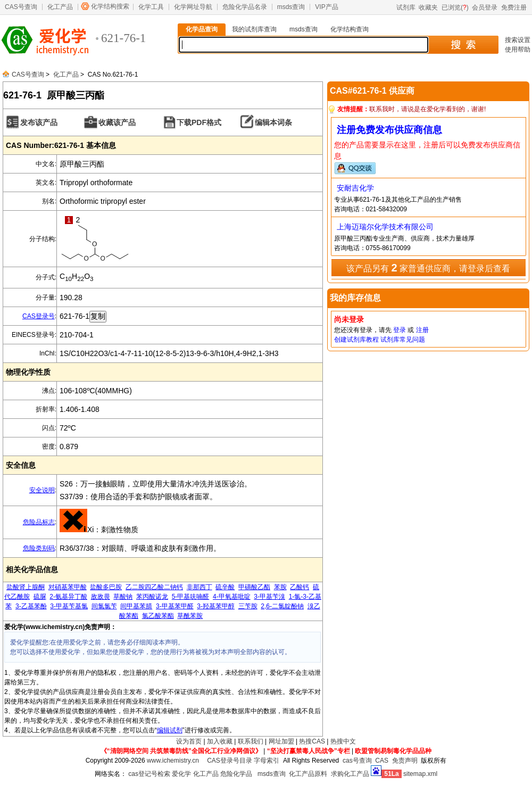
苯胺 (280, 587)
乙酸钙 (300, 587)
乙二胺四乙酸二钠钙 (154, 587)
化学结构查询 (350, 29)
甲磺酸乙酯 (254, 587)
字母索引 (267, 761)
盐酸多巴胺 (106, 587)
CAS (382, 761)
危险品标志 (39, 522)
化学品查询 (202, 29)
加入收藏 (220, 741)
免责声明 (405, 761)
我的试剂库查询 (254, 29)
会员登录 (485, 7)
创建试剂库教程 (356, 340)
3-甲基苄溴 (269, 597)
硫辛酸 (225, 587)
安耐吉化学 (355, 188)
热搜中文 (343, 741)
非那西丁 (199, 587)
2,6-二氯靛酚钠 (282, 606)
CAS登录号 (39, 316)
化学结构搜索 (110, 6)
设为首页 (189, 741)
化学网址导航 (193, 7)
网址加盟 (281, 741)
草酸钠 (123, 597)
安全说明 (42, 490)
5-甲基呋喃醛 (191, 597)
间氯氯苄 (104, 606)
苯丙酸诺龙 (152, 597)
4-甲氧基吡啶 (232, 597)
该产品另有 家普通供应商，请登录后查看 (428, 268)
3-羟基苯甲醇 (216, 606)
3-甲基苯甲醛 (175, 606)
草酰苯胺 (190, 616)
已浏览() (455, 7)
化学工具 (151, 7)
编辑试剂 (170, 730)
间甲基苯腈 (136, 606)
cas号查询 (357, 761)
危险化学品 (236, 774)
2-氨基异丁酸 (68, 597)
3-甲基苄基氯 (69, 606)
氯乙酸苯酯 (158, 616)
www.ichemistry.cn (173, 761)
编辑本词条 (273, 122)
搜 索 (463, 45)
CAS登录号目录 (230, 761)
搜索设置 (518, 40)
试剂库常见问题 (403, 340)
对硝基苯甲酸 (68, 587)
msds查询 (291, 7)
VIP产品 (326, 7)
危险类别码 (39, 548)
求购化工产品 (350, 774)
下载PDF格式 (199, 122)
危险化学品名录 (245, 7)
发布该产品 (39, 122)
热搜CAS (312, 741)
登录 (400, 330)
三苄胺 (248, 606)
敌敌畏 (101, 597)
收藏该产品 (117, 122)
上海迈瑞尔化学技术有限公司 (385, 227)
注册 (422, 330)
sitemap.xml (420, 774)
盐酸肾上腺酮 (26, 587)
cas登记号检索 (149, 774)
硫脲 (40, 597)
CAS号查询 (21, 7)
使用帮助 (518, 49)
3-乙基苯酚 (31, 606)
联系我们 (251, 741)
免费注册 (514, 7)
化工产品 (60, 7)
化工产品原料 (308, 774)
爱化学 (181, 774)
